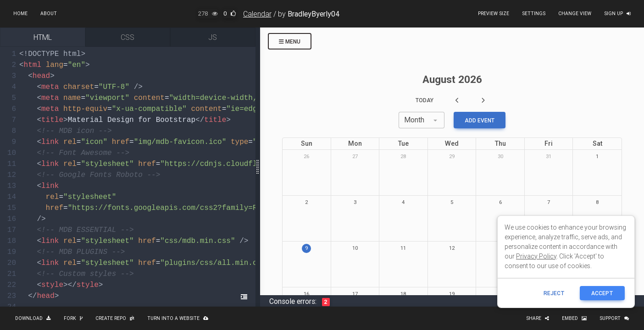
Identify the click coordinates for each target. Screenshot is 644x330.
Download (33, 318)
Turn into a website (178, 318)
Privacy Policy (536, 256)
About (49, 14)
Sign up (617, 14)
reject (554, 293)
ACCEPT (602, 293)
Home (20, 14)
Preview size (494, 14)
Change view (575, 14)
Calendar (257, 14)
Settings (534, 14)
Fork (73, 318)
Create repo (115, 318)
